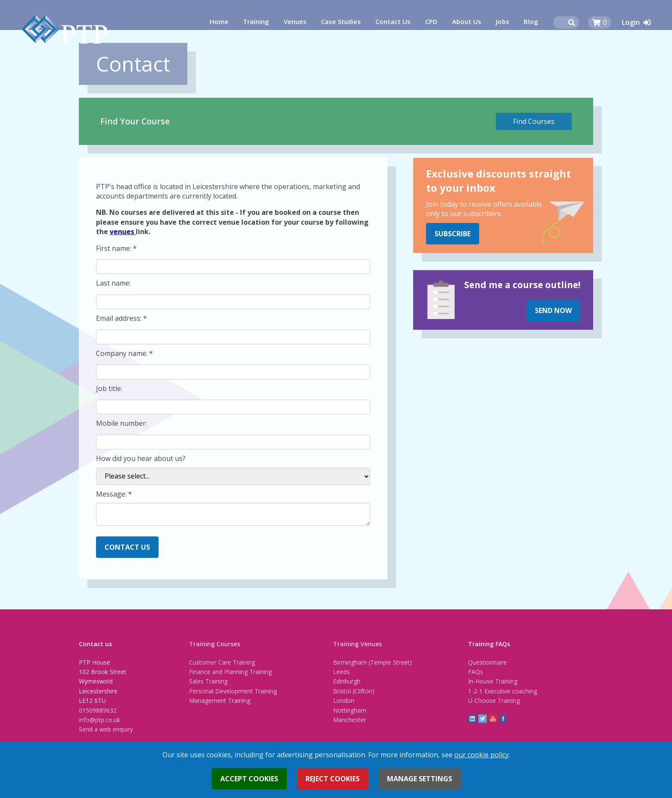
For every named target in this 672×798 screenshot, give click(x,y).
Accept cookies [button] (249, 779)
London (344, 700)
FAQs (475, 672)
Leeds (341, 672)
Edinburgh (347, 681)
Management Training (220, 700)
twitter (483, 719)
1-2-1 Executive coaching (502, 691)
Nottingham (350, 710)
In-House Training (493, 681)
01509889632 (98, 710)
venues (123, 232)
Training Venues (357, 644)
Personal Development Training (233, 691)
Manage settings (420, 779)
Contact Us (393, 21)
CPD (431, 21)
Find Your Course (135, 121)
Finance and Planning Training (230, 672)
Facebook (503, 719)
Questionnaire (487, 662)
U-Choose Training (494, 700)
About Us (467, 21)
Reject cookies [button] (333, 779)
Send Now (553, 310)
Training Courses (214, 644)
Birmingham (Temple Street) (372, 662)
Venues (295, 21)
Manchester (349, 720)
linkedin (472, 719)
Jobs (502, 21)
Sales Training (208, 681)
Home (219, 21)
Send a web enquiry (106, 729)
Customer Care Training (222, 662)
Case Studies (341, 21)
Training (256, 21)
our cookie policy (481, 755)
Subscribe (453, 234)
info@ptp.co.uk (99, 720)
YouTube (493, 719)
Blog (531, 21)
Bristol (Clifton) (354, 691)
